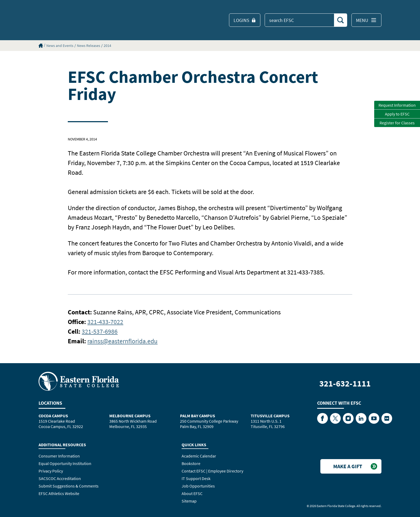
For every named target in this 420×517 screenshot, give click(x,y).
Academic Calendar (199, 456)
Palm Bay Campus (198, 416)
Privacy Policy (51, 471)
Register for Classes (397, 123)
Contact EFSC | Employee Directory (212, 471)
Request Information (397, 105)
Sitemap (189, 501)
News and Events (60, 46)
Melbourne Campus (130, 416)
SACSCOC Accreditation (60, 478)
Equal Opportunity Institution (65, 463)
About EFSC (192, 493)
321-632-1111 (345, 384)
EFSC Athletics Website (59, 493)
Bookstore (191, 463)
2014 (107, 46)
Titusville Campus (270, 416)
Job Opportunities (198, 486)
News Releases (89, 46)
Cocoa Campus (53, 416)
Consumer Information (59, 456)
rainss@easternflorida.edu (122, 341)
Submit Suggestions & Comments (69, 486)
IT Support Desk (196, 478)
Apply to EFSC (397, 114)
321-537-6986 (100, 331)
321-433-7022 (105, 322)
